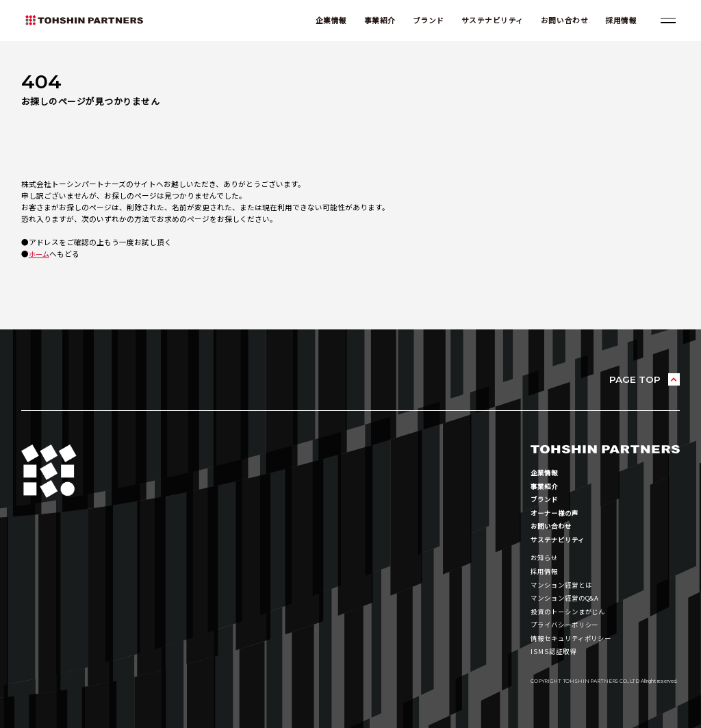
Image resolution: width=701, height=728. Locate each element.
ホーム (40, 254)
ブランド (425, 21)
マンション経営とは (564, 585)
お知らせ (546, 558)
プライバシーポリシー (568, 624)
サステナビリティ (489, 21)
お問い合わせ (561, 21)
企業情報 (328, 21)
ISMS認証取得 (555, 651)
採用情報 (617, 21)
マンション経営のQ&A (569, 598)
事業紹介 (377, 21)
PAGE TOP (635, 380)
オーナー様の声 (557, 513)
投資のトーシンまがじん (572, 611)
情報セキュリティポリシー (575, 638)
